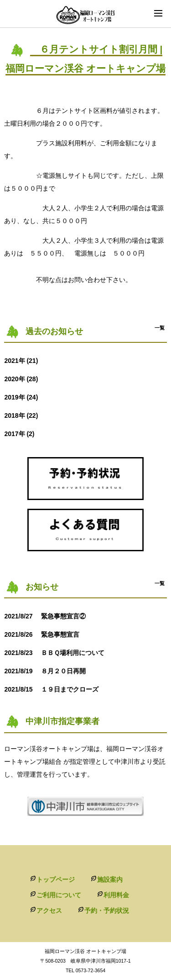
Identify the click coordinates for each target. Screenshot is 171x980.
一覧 (160, 328)
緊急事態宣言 (45, 634)
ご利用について (59, 895)
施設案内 (110, 879)
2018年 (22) (21, 415)
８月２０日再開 (48, 671)
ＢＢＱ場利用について (60, 653)
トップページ (56, 879)
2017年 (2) (19, 434)
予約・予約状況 (107, 911)
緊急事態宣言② (48, 616)
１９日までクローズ (54, 689)
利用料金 (116, 895)
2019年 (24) (21, 397)
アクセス (49, 911)
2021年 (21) (21, 361)
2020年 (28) (21, 379)
